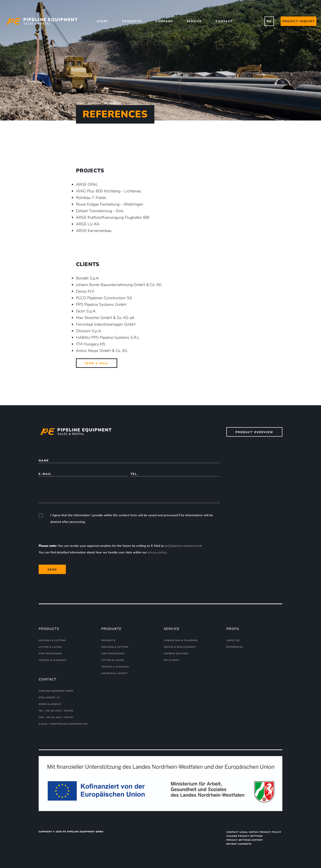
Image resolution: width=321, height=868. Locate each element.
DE (269, 21)
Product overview (254, 432)
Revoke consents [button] (239, 844)
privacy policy (157, 552)
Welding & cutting (52, 640)
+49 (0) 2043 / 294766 (59, 711)
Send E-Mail (97, 363)
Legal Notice (249, 832)
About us (233, 640)
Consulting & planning (181, 640)
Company (164, 21)
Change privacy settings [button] (244, 836)
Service (194, 21)
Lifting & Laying (50, 647)
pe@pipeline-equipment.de (184, 546)
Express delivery (176, 654)
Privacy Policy (271, 832)
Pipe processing (50, 654)
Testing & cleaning (52, 660)
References (235, 647)
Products (132, 21)
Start (103, 21)
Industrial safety (114, 673)
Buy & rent (171, 660)
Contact (224, 21)
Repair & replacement (180, 647)
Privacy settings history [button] (245, 840)
